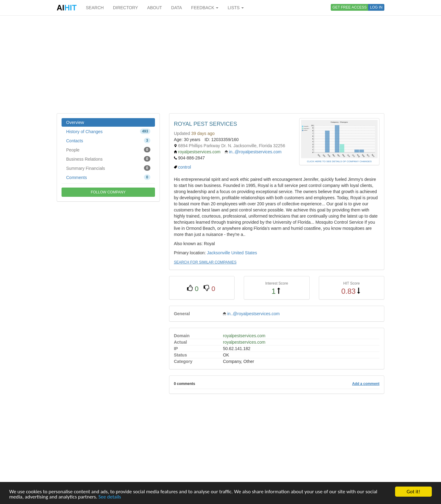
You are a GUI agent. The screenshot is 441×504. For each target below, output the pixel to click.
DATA (177, 8)
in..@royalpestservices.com (255, 152)
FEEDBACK (205, 8)
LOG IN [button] (376, 7)
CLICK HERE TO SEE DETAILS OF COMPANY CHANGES (339, 161)
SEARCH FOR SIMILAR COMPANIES (205, 262)
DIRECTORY (126, 8)
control (185, 167)
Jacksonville (219, 253)
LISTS (236, 8)
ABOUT (155, 8)
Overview (75, 122)
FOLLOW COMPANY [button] (108, 192)
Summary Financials (108, 168)
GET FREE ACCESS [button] (350, 7)
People (108, 150)
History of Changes (108, 131)
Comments (108, 177)
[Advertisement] (221, 64)
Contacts (108, 140)
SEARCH (95, 8)
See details (110, 497)
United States (244, 253)
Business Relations (108, 159)
